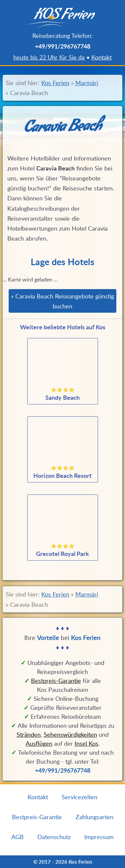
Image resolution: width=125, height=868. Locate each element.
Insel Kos (86, 743)
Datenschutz (54, 837)
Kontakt (101, 57)
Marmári (87, 83)
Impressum (99, 837)
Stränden (29, 734)
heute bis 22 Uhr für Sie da (49, 57)
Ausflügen (39, 743)
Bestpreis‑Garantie (56, 681)
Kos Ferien (55, 83)
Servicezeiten (79, 797)
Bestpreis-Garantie (37, 817)
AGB (17, 837)
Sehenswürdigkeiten (70, 734)
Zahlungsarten (94, 817)
